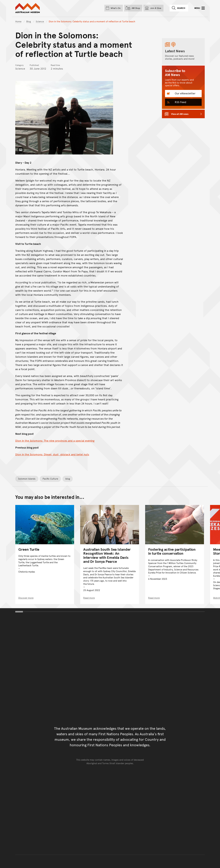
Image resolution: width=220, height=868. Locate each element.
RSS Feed (180, 102)
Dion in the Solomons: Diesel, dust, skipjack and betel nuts (52, 454)
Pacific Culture (50, 479)
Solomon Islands (27, 479)
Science (40, 21)
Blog (29, 21)
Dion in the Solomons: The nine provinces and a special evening (55, 440)
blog (68, 479)
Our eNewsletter (185, 93)
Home (18, 21)
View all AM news (180, 114)
